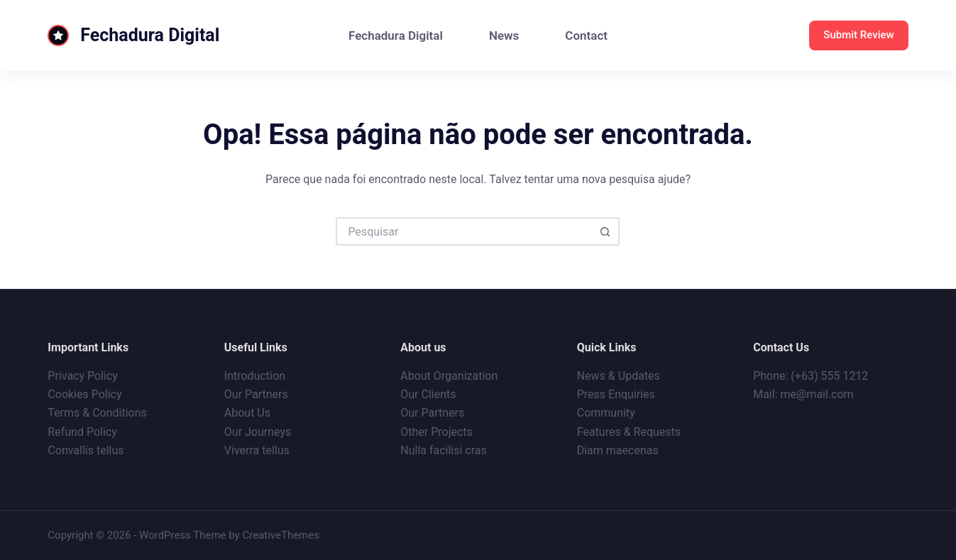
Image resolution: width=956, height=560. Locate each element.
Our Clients (428, 394)
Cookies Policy (84, 394)
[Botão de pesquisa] (605, 231)
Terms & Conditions (97, 413)
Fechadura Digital (150, 35)
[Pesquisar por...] (463, 231)
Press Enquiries (616, 394)
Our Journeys (258, 432)
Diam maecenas (618, 450)
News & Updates (619, 376)
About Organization (449, 376)
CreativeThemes (281, 535)
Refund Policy (82, 432)
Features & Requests (629, 432)
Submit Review (858, 35)
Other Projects (436, 432)
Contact (586, 35)
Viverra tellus (257, 450)
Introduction (255, 376)
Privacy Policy (83, 376)
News (504, 35)
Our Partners (256, 394)
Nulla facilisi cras (444, 450)
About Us (247, 413)
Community (606, 413)
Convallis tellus (86, 450)
